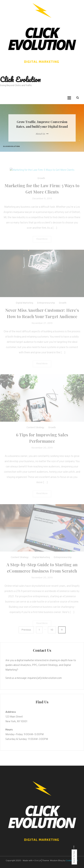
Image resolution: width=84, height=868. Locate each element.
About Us (42, 134)
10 (52, 630)
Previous (26, 630)
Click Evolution (20, 79)
